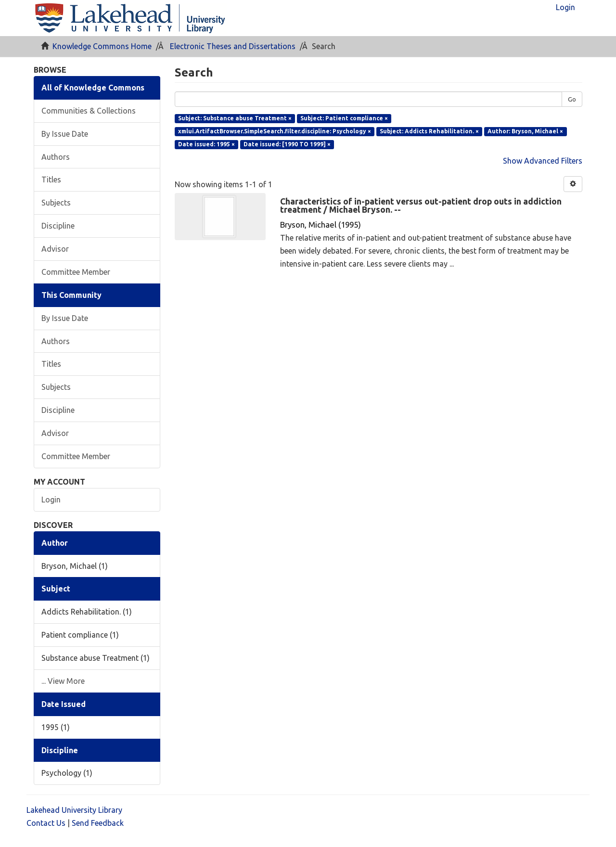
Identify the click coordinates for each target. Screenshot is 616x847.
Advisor (55, 249)
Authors (56, 157)
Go (572, 99)
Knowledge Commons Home (102, 46)
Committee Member (76, 272)
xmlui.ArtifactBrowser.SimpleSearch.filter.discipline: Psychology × (275, 131)
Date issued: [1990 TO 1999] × (287, 144)
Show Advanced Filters (543, 161)
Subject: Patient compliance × (344, 118)
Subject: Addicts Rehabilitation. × (429, 131)
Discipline (58, 226)
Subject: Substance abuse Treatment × (235, 118)
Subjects (56, 203)
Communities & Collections (89, 111)
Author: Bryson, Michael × (525, 131)
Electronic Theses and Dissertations (233, 46)
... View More (63, 681)
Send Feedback (98, 823)
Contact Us (46, 823)
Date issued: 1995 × (206, 144)
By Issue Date (65, 134)
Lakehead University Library (74, 810)
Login (51, 500)
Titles (51, 180)
